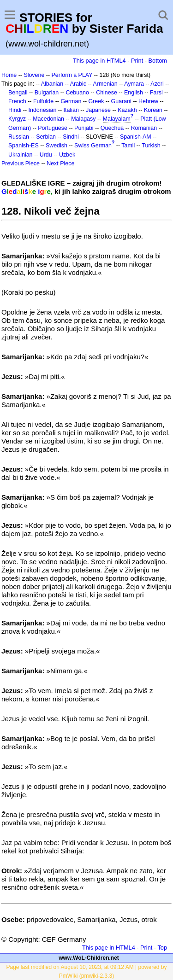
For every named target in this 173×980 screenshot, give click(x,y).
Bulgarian (47, 93)
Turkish (151, 146)
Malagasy (83, 119)
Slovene (34, 75)
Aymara (134, 84)
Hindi (15, 110)
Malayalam (117, 119)
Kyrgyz (17, 119)
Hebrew (148, 101)
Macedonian (48, 119)
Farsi (156, 93)
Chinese (107, 93)
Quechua (112, 128)
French (17, 101)
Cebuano (77, 93)
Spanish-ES (24, 146)
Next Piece (60, 163)
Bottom (158, 61)
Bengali (18, 93)
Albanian (52, 84)
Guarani (121, 101)
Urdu (46, 155)
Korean (153, 110)
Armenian (105, 84)
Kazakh (127, 110)
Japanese (98, 110)
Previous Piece (21, 163)
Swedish (57, 146)
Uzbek (67, 155)
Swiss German (93, 146)
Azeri (157, 84)
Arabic (78, 84)
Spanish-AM (136, 137)
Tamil (128, 146)
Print (137, 61)
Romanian (144, 128)
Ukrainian (21, 155)
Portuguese (53, 128)
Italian (71, 110)
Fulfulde (43, 101)
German (71, 101)
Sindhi (71, 137)
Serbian (46, 137)
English (134, 93)
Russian (19, 137)
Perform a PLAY (72, 75)
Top (162, 948)
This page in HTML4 (99, 61)
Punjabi (84, 128)
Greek (96, 101)
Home (9, 75)
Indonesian (43, 110)
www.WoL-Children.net (89, 958)
